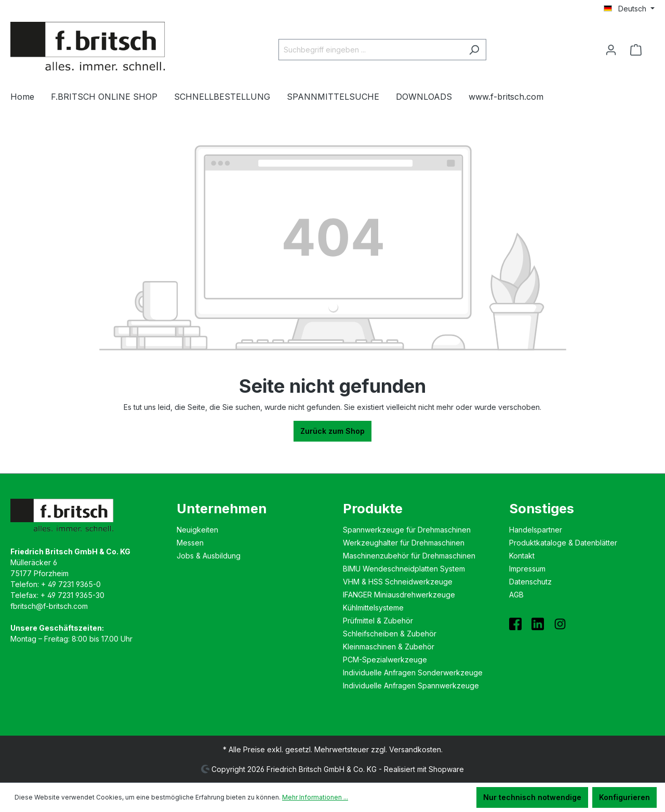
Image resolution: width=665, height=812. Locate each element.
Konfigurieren (624, 797)
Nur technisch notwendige (532, 797)
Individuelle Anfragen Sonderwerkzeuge (413, 673)
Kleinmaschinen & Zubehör (389, 647)
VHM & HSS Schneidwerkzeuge (398, 582)
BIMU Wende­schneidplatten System (404, 569)
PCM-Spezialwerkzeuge (385, 660)
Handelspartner (536, 530)
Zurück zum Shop (332, 431)
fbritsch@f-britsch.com (49, 606)
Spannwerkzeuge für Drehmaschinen (407, 530)
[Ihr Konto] (611, 50)
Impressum (527, 569)
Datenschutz (530, 582)
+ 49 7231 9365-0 (71, 584)
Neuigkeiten (197, 530)
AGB (516, 595)
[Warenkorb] (639, 50)
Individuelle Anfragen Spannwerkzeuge (411, 685)
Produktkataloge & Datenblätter (563, 543)
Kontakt (522, 556)
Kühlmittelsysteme (373, 608)
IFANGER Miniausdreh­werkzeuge (399, 595)
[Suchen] (474, 50)
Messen (190, 543)
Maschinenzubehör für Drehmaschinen (409, 556)
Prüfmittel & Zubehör (378, 621)
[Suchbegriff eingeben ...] (370, 50)
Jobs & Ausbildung (209, 556)
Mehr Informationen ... (315, 797)
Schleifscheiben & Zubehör (390, 634)
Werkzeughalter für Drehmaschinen (404, 543)
